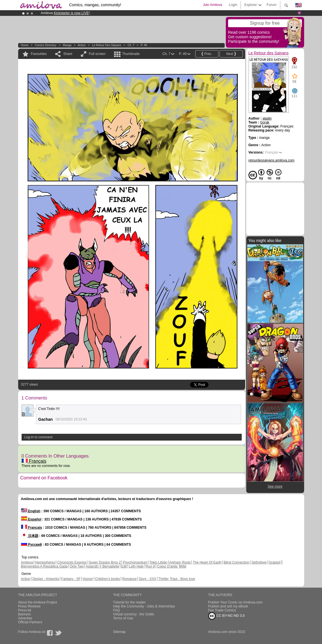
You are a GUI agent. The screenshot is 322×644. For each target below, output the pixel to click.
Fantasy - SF (71, 579)
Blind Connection (236, 562)
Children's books (108, 579)
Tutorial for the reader (130, 602)
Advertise (25, 618)
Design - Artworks (46, 579)
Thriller (164, 579)
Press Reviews (29, 606)
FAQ (117, 610)
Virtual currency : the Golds (134, 614)
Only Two (77, 566)
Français (34, 461)
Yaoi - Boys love (183, 579)
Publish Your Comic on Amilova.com (235, 602)
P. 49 (144, 45)
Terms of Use (123, 618)
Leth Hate (136, 566)
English (31, 511)
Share (68, 54)
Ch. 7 (131, 45)
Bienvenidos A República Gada (44, 566)
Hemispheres (45, 562)
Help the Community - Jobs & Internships (144, 606)
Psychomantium (135, 562)
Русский (31, 545)
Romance (130, 579)
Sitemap (119, 632)
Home (25, 45)
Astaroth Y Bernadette (102, 566)
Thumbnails (131, 54)
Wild (183, 566)
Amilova (27, 562)
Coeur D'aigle (168, 566)
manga (67, 45)
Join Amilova (212, 5)
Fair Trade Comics (222, 610)
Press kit (25, 610)
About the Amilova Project (38, 602)
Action (82, 45)
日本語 (30, 536)
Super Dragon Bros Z (105, 562)
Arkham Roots (180, 562)
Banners (25, 614)
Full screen (97, 54)
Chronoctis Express (72, 562)
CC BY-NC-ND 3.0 (227, 616)
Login (233, 5)
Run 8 (150, 566)
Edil (124, 566)
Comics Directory (46, 45)
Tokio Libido (158, 562)
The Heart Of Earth (207, 562)
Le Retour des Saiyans (107, 45)
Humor (88, 579)
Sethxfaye (259, 562)
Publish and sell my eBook (228, 606)
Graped (274, 562)
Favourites (39, 54)
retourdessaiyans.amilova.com (272, 160)
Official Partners (30, 622)
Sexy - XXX (147, 579)
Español (31, 519)
